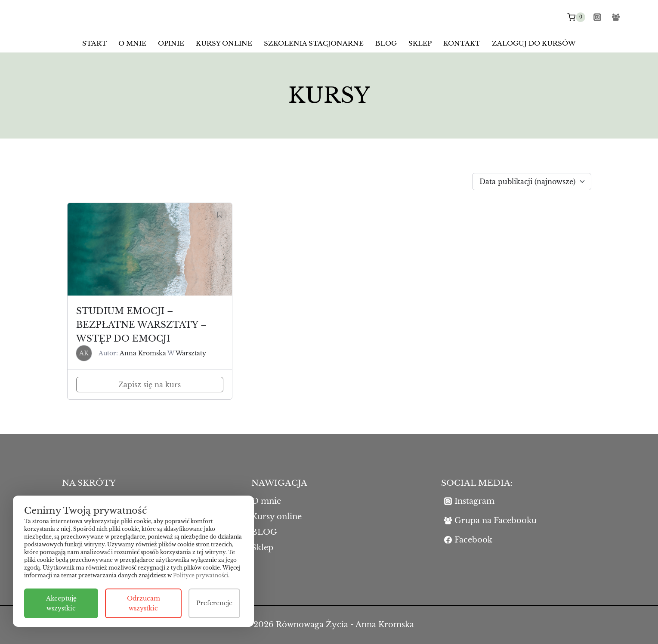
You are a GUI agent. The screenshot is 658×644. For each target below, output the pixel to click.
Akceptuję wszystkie (61, 603)
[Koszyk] (576, 17)
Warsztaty (191, 353)
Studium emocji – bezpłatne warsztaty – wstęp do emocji (141, 325)
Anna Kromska (143, 353)
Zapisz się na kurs (150, 385)
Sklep (420, 43)
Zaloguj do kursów (534, 43)
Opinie (171, 43)
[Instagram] (597, 17)
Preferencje (214, 603)
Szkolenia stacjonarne (314, 43)
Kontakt (462, 43)
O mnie (132, 43)
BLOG (386, 43)
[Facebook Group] (616, 17)
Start (94, 43)
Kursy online (224, 43)
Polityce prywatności (201, 575)
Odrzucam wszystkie (144, 603)
